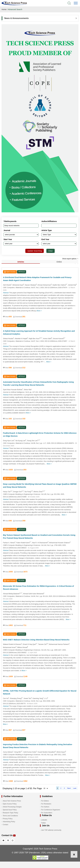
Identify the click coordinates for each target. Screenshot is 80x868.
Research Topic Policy (10, 813)
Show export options (70, 259)
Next (69, 788)
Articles (21, 262)
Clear (50, 251)
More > (39, 311)
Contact (5, 825)
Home (4, 9)
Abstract (6, 293)
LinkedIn (44, 820)
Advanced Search (15, 9)
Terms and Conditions (10, 816)
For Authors (45, 807)
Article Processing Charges (12, 807)
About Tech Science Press (12, 801)
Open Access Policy (10, 804)
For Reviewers (46, 804)
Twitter (43, 823)
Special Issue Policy (10, 810)
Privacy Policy (8, 819)
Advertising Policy (9, 822)
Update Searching (35, 251)
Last (75, 788)
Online (59, 262)
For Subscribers (47, 813)
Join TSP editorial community (51, 830)
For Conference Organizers (51, 810)
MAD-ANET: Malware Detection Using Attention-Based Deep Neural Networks (36, 640)
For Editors (45, 801)
